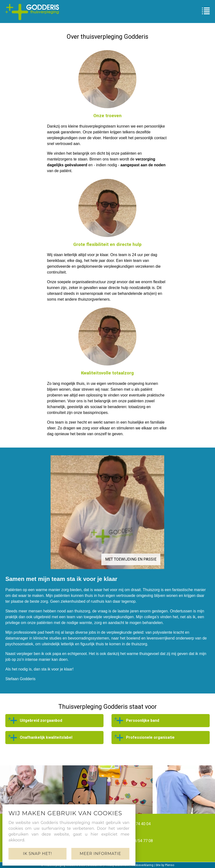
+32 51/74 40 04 (136, 824)
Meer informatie (100, 854)
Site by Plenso (165, 865)
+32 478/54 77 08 (137, 841)
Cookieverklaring (142, 865)
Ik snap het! (37, 854)
